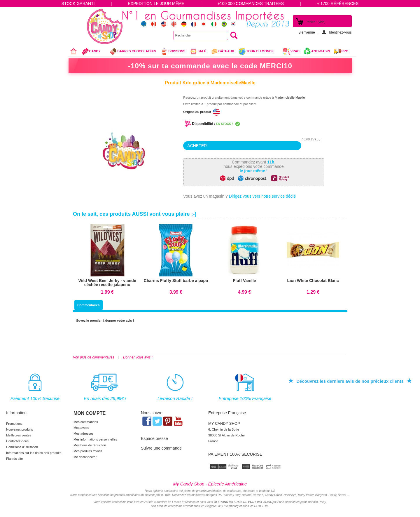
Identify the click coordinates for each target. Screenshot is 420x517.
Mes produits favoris (88, 451)
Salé (198, 51)
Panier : (316, 22)
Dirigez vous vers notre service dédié (262, 196)
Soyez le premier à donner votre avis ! (105, 321)
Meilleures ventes (19, 435)
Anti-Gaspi (321, 51)
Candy (93, 52)
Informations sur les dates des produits (34, 453)
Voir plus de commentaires (94, 357)
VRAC (291, 51)
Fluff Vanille (245, 281)
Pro (345, 51)
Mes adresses (83, 434)
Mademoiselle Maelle (289, 98)
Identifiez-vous (340, 32)
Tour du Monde (258, 52)
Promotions (14, 424)
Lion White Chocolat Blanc (313, 281)
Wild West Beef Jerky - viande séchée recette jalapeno (107, 283)
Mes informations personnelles (95, 439)
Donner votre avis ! (138, 357)
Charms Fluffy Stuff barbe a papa (176, 281)
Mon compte (90, 413)
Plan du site (14, 459)
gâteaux (222, 51)
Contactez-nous (17, 441)
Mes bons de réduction (90, 445)
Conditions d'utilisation (22, 447)
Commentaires (88, 305)
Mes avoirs (81, 428)
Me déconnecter (85, 457)
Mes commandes (86, 422)
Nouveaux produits (20, 429)
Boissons (173, 51)
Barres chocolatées (133, 51)
